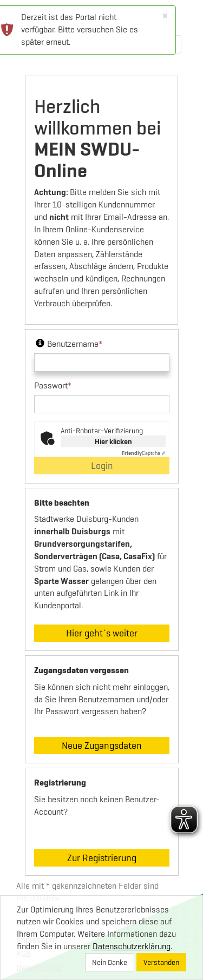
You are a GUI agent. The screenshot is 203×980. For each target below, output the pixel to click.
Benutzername (68, 344)
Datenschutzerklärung (132, 946)
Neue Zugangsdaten (102, 745)
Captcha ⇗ (144, 453)
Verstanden (161, 962)
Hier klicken (113, 441)
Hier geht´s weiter (102, 633)
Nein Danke (110, 962)
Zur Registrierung (102, 858)
